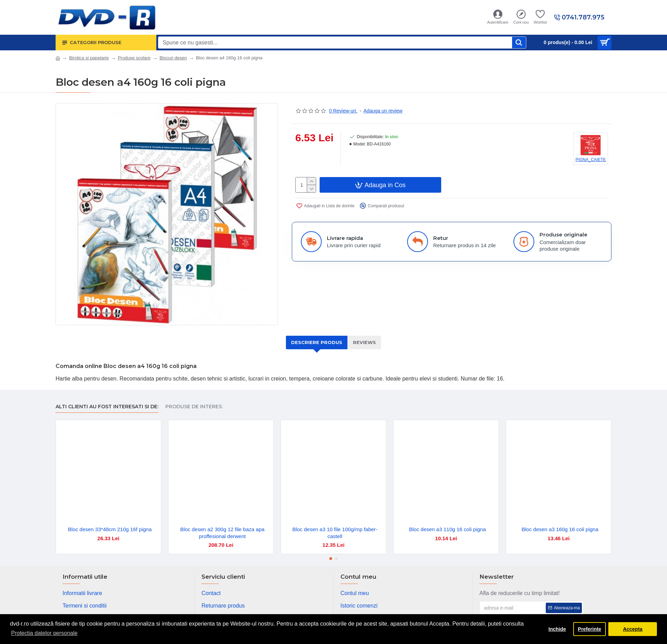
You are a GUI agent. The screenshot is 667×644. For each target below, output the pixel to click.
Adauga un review (383, 111)
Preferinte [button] (589, 629)
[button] (331, 559)
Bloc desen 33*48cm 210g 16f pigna (110, 529)
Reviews (364, 342)
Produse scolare (134, 58)
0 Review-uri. (343, 111)
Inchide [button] (557, 629)
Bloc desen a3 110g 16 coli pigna (447, 529)
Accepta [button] (633, 629)
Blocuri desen (173, 58)
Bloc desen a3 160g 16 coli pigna (560, 529)
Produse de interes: (194, 407)
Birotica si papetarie (89, 58)
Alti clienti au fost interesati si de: (107, 407)
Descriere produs (317, 342)
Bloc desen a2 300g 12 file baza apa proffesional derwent (223, 533)
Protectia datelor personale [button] (44, 633)
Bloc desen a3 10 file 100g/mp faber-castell (335, 533)
